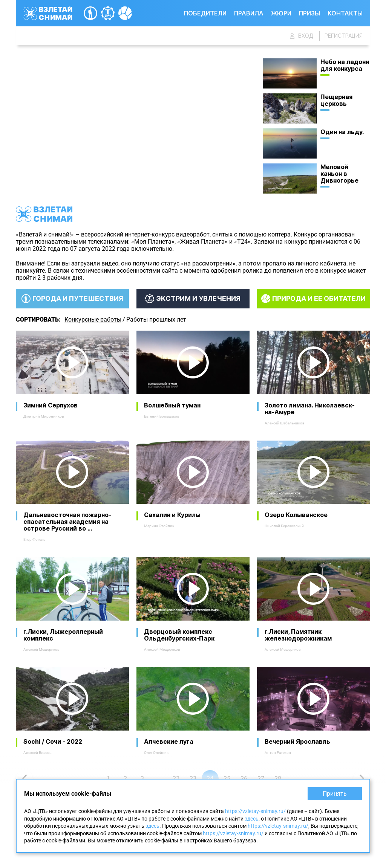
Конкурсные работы (93, 320)
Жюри (281, 13)
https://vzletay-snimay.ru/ (255, 811)
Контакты (345, 13)
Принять (335, 794)
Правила (249, 13)
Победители (205, 13)
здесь (252, 819)
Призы (309, 13)
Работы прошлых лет (156, 320)
